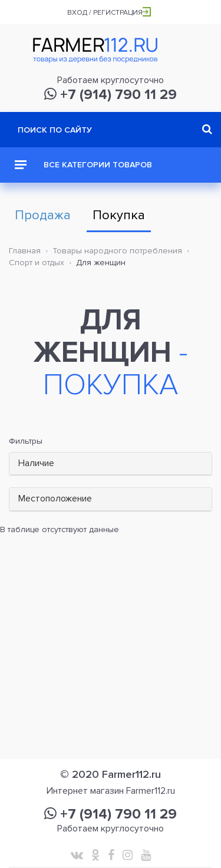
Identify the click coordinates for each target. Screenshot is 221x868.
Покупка (119, 215)
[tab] (111, 464)
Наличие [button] (36, 463)
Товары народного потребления (117, 251)
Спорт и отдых (37, 263)
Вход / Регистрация (109, 13)
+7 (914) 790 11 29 (111, 95)
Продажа (43, 215)
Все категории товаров (83, 165)
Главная (25, 251)
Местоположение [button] (55, 499)
